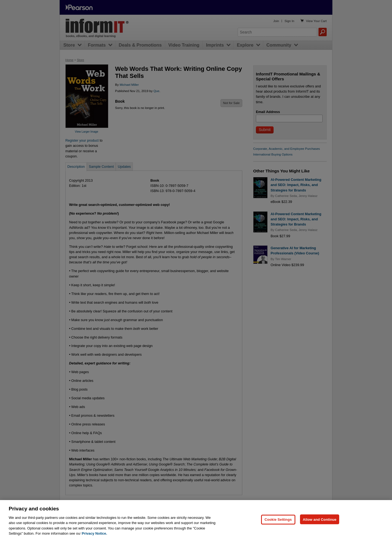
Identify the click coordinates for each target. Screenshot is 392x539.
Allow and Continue (320, 532)
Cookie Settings (278, 532)
